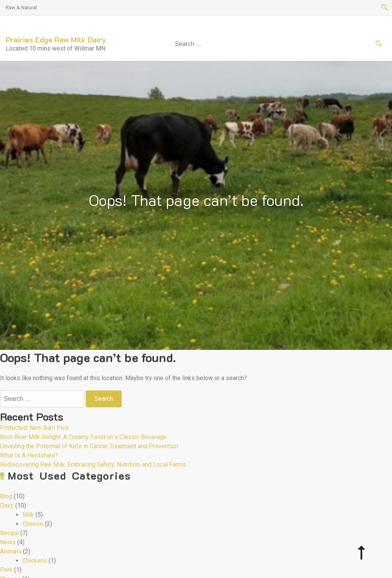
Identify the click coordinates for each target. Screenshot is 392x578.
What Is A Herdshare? (29, 455)
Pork (6, 570)
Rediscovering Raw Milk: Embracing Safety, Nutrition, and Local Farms (93, 465)
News (8, 542)
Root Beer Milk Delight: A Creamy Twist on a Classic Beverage (83, 437)
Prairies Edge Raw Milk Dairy (56, 39)
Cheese (33, 524)
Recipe (9, 533)
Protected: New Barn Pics (34, 428)
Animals (11, 551)
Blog (6, 496)
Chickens (35, 561)
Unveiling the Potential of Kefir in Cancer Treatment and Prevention (89, 446)
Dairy (7, 505)
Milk (28, 515)
